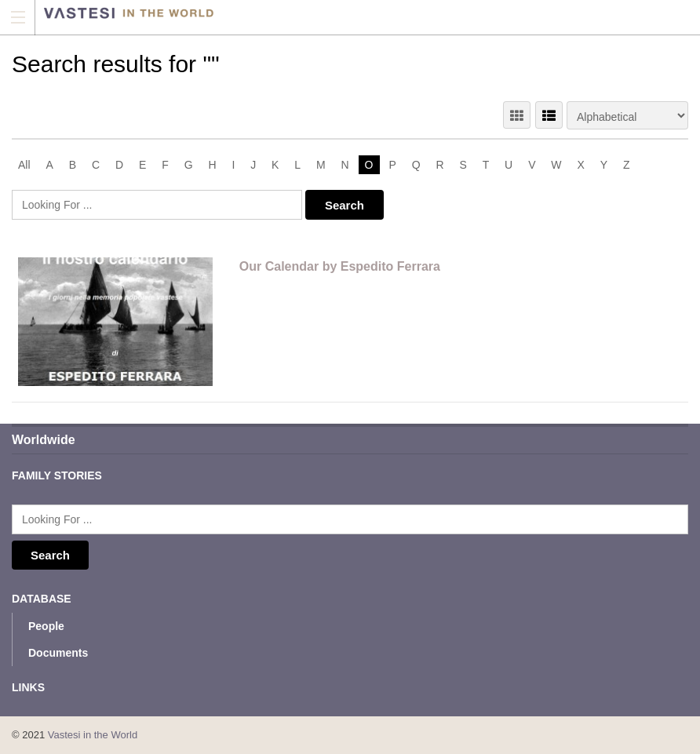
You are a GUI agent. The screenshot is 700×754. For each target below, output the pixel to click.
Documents (58, 653)
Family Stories (57, 475)
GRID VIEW (517, 115)
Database (42, 599)
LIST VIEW (549, 115)
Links (28, 687)
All (24, 165)
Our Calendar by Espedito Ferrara (340, 266)
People (46, 626)
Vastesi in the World (93, 735)
